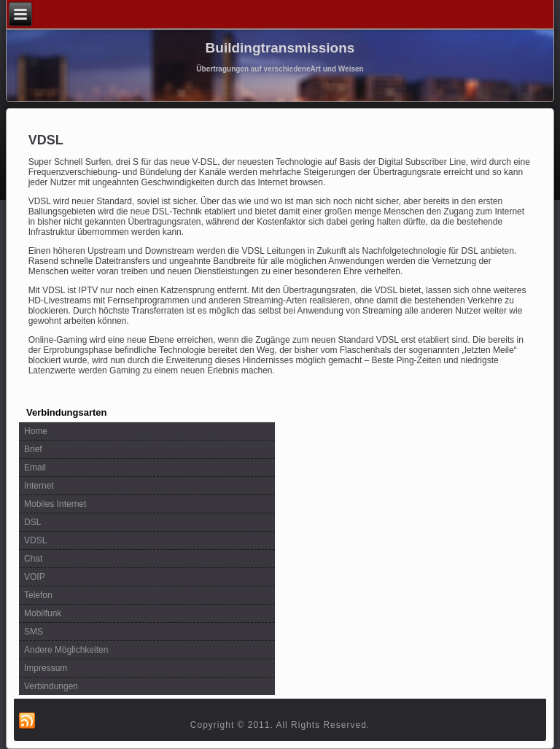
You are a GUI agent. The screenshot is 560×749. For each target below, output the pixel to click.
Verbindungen (51, 686)
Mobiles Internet (55, 504)
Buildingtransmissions (280, 48)
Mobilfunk (43, 613)
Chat (33, 559)
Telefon (38, 595)
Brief (33, 449)
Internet (39, 486)
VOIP (35, 577)
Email (35, 467)
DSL (32, 522)
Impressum (46, 668)
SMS (34, 632)
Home (36, 431)
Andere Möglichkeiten (66, 650)
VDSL (35, 540)
